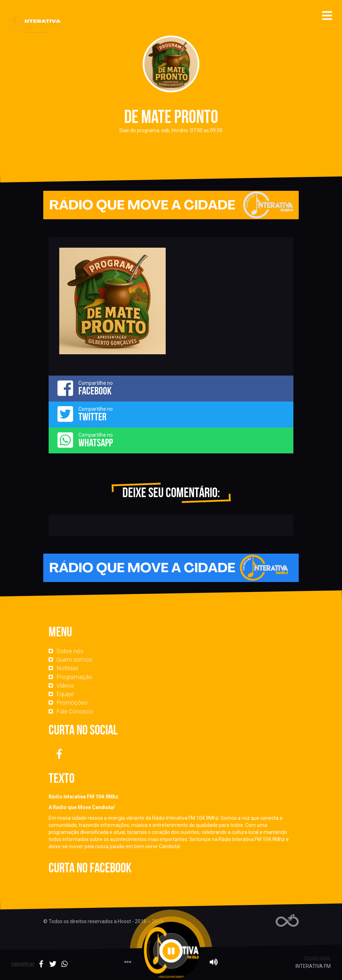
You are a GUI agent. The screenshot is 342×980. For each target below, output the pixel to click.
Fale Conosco (75, 711)
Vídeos (65, 685)
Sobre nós (70, 651)
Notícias (67, 668)
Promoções (72, 702)
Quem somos (74, 659)
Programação (74, 677)
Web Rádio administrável (287, 920)
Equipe (65, 694)
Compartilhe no (171, 388)
